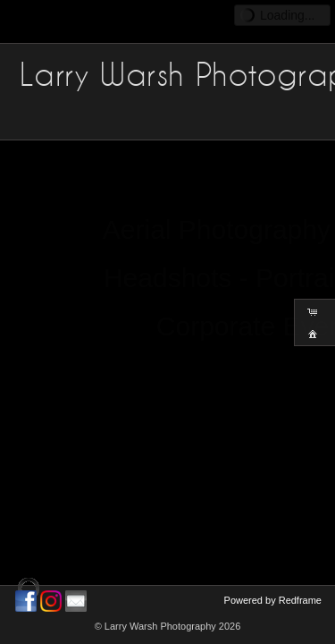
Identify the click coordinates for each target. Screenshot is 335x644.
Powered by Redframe (273, 600)
